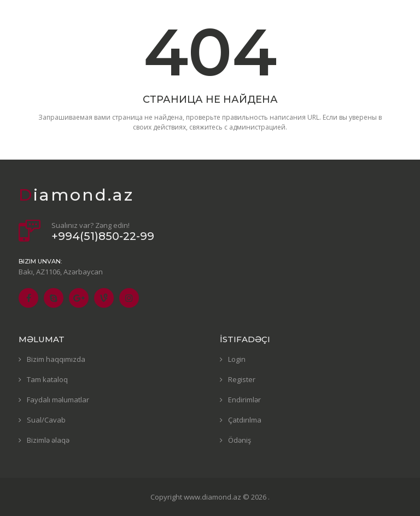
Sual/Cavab (46, 420)
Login (237, 359)
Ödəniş (240, 440)
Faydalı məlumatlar (58, 400)
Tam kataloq (47, 379)
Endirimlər (244, 400)
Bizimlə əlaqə (48, 440)
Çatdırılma (245, 420)
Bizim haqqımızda (56, 359)
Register (242, 379)
